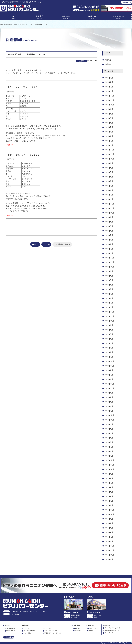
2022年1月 (109, 307)
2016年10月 (109, 514)
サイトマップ (109, 633)
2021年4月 (109, 348)
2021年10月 (109, 321)
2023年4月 (109, 240)
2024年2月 (109, 195)
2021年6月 (109, 339)
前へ (35, 244)
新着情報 (78, 631)
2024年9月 (109, 163)
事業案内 (39, 18)
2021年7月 (109, 334)
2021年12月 (109, 312)
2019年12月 (109, 384)
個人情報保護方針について (113, 630)
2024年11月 (109, 154)
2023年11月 (109, 208)
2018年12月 (109, 415)
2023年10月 (109, 213)
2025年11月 (109, 100)
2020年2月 (109, 379)
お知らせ (108, 60)
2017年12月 (109, 460)
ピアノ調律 (48, 628)
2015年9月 (109, 559)
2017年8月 (109, 478)
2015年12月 (109, 546)
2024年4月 (109, 186)
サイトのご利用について (112, 628)
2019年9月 (109, 393)
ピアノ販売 (27, 628)
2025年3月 (109, 136)
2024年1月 (109, 199)
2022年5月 (109, 289)
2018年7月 (109, 433)
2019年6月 (109, 402)
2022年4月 (109, 294)
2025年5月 (109, 127)
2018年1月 (109, 456)
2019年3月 (109, 406)
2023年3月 (109, 244)
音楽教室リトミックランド (53, 633)
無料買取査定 (11, 631)
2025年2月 (109, 141)
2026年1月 (109, 91)
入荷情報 (108, 64)
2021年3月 (109, 352)
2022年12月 (109, 258)
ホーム (7, 625)
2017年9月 (109, 474)
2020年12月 (109, 361)
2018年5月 (109, 442)
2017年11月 (109, 465)
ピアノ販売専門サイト (31, 631)
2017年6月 (109, 487)
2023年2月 (109, 249)
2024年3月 (109, 190)
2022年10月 (109, 267)
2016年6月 (109, 528)
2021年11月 (109, 316)
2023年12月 (109, 204)
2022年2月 (109, 303)
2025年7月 (109, 118)
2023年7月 (109, 226)
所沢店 (91, 631)
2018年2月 (109, 451)
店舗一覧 (92, 18)
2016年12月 (109, 510)
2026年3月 (109, 82)
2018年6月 (109, 438)
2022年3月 (109, 298)
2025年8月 (109, 114)
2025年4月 (109, 132)
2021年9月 (109, 325)
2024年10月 (109, 159)
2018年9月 (109, 424)
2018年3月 (109, 447)
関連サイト (108, 626)
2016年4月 (109, 532)
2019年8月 (109, 397)
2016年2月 (109, 541)
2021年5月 (109, 343)
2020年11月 (109, 366)
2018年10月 (109, 420)
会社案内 (66, 18)
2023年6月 (109, 231)
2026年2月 (109, 87)
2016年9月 (109, 519)
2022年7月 (109, 280)
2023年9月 (109, 217)
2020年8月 (109, 370)
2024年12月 (109, 150)
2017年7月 (109, 483)
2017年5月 (109, 492)
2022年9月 (109, 271)
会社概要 (78, 628)
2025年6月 (109, 123)
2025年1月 (109, 145)
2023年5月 (109, 235)
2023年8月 (109, 222)
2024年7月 (109, 172)
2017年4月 (109, 496)
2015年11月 (109, 550)
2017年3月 (109, 501)
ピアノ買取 (27, 633)
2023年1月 (109, 253)
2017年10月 (109, 469)
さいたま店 (92, 628)
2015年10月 (109, 555)
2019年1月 (109, 411)
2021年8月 (109, 330)
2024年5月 (109, 181)
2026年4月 (109, 78)
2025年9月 (109, 109)
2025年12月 (109, 96)
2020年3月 (109, 375)
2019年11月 (109, 388)
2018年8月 (109, 429)
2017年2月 (109, 505)
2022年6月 (109, 285)
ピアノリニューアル (51, 631)
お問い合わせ (118, 18)
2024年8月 (109, 168)
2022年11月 (109, 262)
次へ (46, 244)
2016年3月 (109, 537)
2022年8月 (109, 276)
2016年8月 (109, 523)
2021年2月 (109, 357)
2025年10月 (109, 105)
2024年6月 (109, 177)
